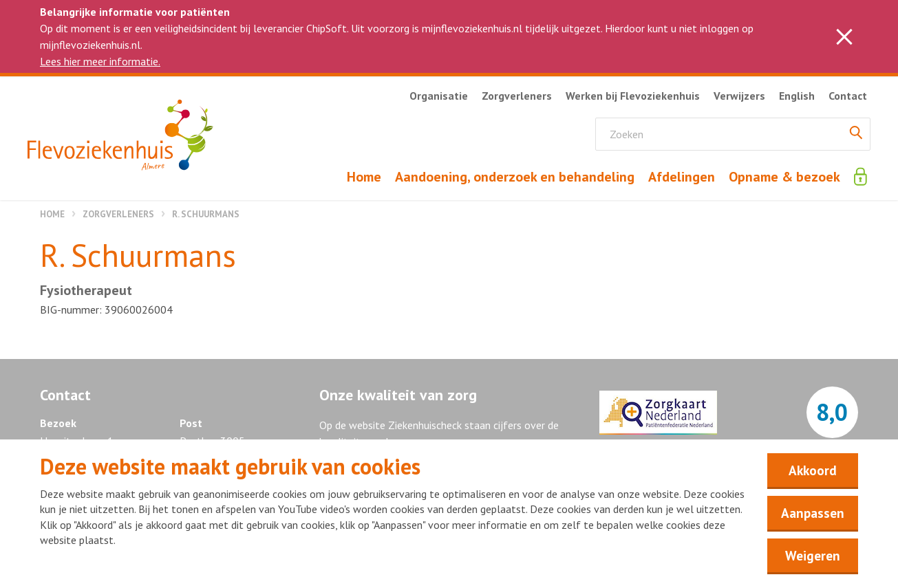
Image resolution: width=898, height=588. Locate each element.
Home (52, 214)
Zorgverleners (118, 214)
